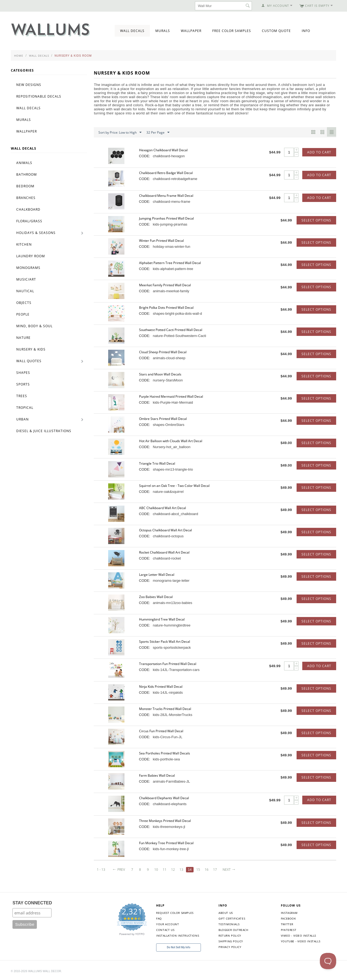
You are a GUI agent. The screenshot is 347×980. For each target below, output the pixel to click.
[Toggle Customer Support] (328, 961)
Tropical (25, 408)
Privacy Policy (230, 947)
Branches (26, 198)
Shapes (23, 373)
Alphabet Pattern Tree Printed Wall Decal (170, 263)
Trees (22, 396)
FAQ (159, 918)
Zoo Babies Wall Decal (156, 597)
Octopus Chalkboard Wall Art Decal (166, 530)
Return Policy (230, 936)
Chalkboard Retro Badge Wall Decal (166, 173)
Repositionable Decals (39, 96)
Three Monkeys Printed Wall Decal (165, 821)
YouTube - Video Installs (301, 941)
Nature (23, 338)
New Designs (29, 85)
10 (157, 870)
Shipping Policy (231, 941)
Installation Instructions (178, 936)
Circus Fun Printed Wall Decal (161, 731)
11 (165, 870)
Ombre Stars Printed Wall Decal (163, 419)
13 (182, 870)
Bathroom (27, 174)
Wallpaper (191, 31)
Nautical (25, 291)
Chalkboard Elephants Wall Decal (164, 798)
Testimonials (229, 924)
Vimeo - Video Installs (298, 936)
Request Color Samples (175, 913)
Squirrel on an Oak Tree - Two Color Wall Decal (174, 486)
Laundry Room (31, 256)
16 (208, 870)
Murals (163, 31)
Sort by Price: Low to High (120, 133)
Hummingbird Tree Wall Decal (162, 619)
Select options (316, 220)
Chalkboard (28, 209)
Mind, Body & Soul (34, 326)
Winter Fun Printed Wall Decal (161, 241)
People (23, 314)
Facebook (288, 918)
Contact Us (165, 930)
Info (306, 31)
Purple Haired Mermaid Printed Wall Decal (171, 396)
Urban (23, 419)
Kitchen (24, 244)
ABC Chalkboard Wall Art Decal (163, 508)
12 (174, 870)
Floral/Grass (29, 221)
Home (19, 56)
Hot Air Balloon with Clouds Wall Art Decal (171, 441)
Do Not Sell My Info (179, 947)
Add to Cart (319, 152)
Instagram (289, 913)
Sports (23, 384)
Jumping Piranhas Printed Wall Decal (166, 218)
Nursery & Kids (31, 349)
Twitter (287, 924)
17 (217, 870)
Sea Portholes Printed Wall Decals (165, 753)
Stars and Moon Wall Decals (160, 374)
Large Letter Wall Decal (157, 575)
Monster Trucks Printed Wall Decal (165, 709)
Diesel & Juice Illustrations (44, 431)
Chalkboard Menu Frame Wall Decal (166, 196)
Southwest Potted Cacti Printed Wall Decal (171, 330)
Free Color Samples (232, 31)
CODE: (145, 156)
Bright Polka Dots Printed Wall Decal (166, 308)
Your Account (168, 924)
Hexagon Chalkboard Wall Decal (163, 150)
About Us (226, 913)
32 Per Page (158, 133)
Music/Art (26, 279)
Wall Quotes (29, 361)
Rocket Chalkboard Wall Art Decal (164, 552)
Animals (24, 163)
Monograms (28, 268)
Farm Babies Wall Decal (157, 775)
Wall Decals (132, 31)
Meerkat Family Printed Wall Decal (165, 285)
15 (200, 870)
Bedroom (25, 186)
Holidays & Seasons (36, 233)
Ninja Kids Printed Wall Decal (161, 687)
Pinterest (289, 930)
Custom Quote (276, 31)
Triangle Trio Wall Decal (157, 463)
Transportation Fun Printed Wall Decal (168, 664)
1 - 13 (101, 870)
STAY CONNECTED (32, 903)
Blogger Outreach (233, 930)
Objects (24, 303)
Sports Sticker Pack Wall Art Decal (165, 642)
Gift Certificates (232, 918)
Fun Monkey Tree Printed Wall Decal (166, 843)
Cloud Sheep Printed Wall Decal (163, 352)
